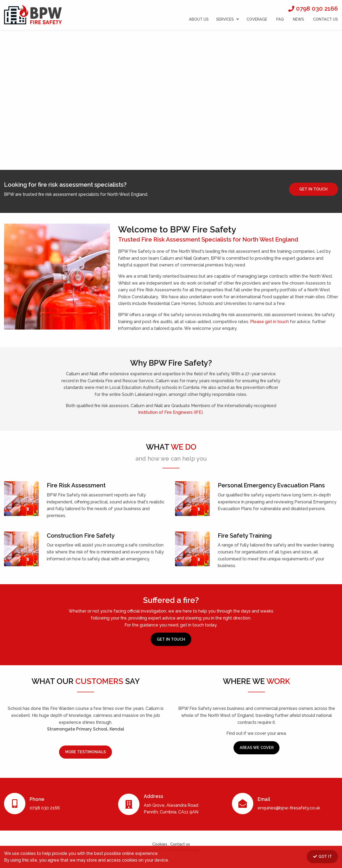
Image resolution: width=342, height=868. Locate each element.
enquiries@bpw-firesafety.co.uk (289, 808)
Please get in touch (269, 322)
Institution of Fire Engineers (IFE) (170, 412)
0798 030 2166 (317, 9)
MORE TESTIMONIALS (85, 752)
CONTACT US (326, 19)
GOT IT (322, 856)
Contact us (180, 844)
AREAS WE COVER (257, 747)
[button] (6, 99)
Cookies (160, 844)
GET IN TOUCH (313, 189)
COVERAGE (257, 19)
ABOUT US (199, 19)
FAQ (280, 19)
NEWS (298, 19)
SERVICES (228, 19)
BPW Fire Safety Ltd (33, 14)
